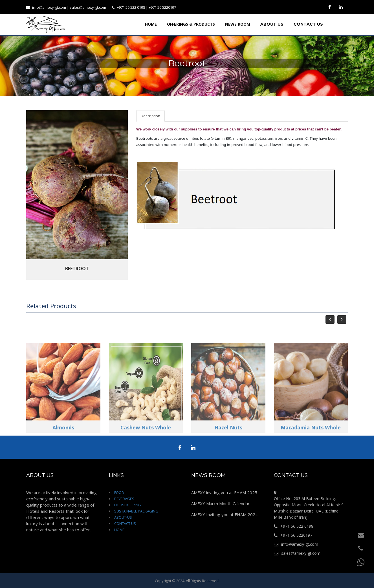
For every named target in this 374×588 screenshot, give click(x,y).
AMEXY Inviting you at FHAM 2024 (225, 514)
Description (150, 116)
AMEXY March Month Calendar (220, 503)
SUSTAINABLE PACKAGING (136, 511)
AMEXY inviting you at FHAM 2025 (224, 492)
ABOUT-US (123, 517)
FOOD (119, 492)
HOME (119, 530)
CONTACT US (125, 523)
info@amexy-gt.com (49, 7)
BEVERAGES (124, 499)
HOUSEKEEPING (128, 505)
